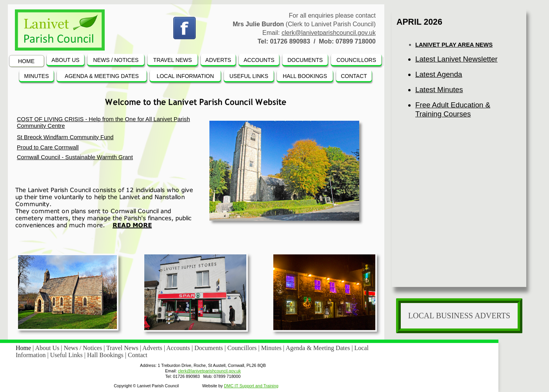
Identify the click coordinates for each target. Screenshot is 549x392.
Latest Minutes (439, 90)
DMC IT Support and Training (251, 386)
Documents (210, 348)
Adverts (153, 348)
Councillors (243, 348)
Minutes (272, 348)
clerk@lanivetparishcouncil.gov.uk (329, 33)
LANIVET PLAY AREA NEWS (454, 45)
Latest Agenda (439, 74)
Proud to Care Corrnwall (48, 147)
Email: (171, 371)
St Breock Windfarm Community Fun (64, 137)
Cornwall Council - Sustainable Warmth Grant (75, 157)
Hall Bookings (106, 355)
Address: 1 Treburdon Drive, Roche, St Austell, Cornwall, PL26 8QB (203, 365)
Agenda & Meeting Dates (318, 348)
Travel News (123, 348)
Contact (138, 355)
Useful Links (67, 355)
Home (24, 348)
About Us (48, 348)
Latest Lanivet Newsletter (456, 59)
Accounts (179, 348)
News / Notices (84, 348)
